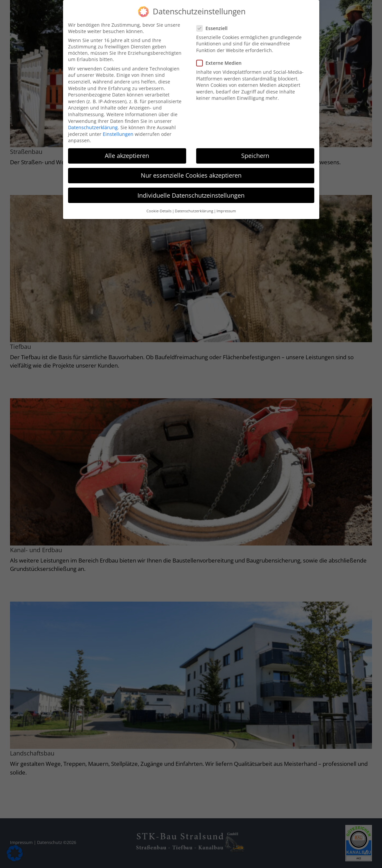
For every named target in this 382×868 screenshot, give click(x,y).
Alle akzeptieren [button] (127, 155)
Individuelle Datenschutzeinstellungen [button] (191, 195)
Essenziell (215, 28)
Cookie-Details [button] (159, 210)
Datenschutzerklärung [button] (194, 210)
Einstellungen (118, 133)
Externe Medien (222, 62)
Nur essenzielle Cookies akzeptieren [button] (191, 175)
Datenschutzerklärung (93, 127)
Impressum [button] (226, 210)
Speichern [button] (255, 155)
